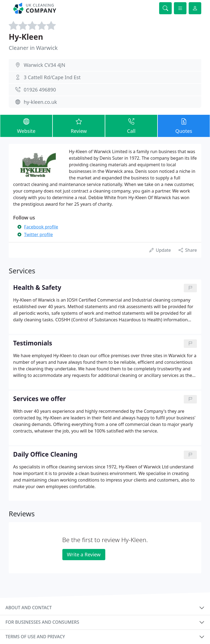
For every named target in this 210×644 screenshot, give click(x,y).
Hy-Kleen (26, 37)
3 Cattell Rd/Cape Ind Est (52, 77)
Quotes (184, 126)
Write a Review (84, 554)
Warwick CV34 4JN (45, 65)
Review (79, 126)
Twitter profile (38, 234)
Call (131, 126)
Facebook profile (41, 227)
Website (26, 126)
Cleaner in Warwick (33, 48)
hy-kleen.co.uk (40, 102)
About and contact (29, 608)
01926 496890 (40, 90)
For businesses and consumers (42, 622)
